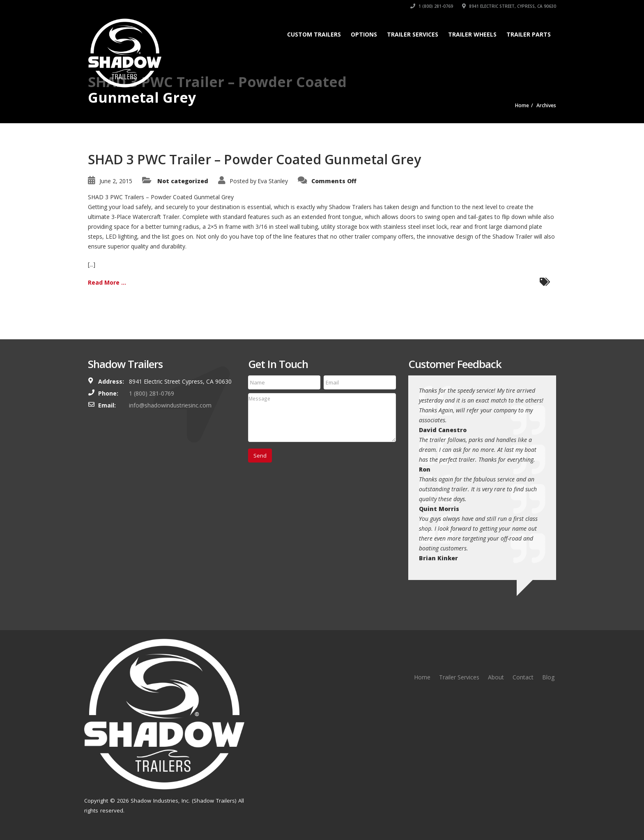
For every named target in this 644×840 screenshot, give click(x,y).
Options (364, 34)
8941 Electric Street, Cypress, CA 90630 (509, 6)
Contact (523, 677)
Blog (548, 677)
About (496, 677)
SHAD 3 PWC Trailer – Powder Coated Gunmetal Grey (254, 159)
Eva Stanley (273, 181)
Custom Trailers (314, 34)
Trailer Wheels (472, 34)
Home (422, 677)
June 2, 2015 (116, 181)
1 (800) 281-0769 (432, 6)
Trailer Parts (529, 34)
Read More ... (107, 282)
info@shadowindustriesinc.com (170, 405)
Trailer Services (413, 34)
